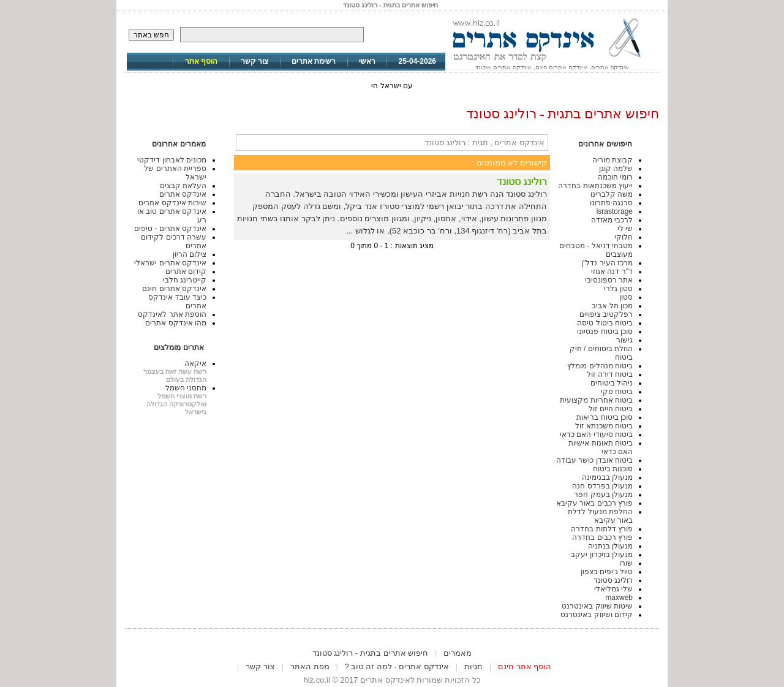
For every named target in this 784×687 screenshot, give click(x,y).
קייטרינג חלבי (185, 280)
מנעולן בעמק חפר (603, 495)
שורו (626, 563)
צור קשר (254, 61)
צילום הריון (190, 254)
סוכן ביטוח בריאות (605, 417)
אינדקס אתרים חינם (174, 289)
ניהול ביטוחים (612, 383)
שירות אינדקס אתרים (172, 203)
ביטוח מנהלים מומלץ (600, 366)
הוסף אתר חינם (525, 666)
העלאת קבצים (183, 186)
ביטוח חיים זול (611, 409)
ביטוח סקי (617, 392)
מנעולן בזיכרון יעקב (602, 555)
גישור (624, 340)
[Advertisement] (392, 642)
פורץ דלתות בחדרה (602, 529)
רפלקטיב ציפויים (606, 314)
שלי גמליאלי (613, 589)
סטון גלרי (618, 289)
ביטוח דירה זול (610, 374)
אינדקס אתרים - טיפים (170, 229)
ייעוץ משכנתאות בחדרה (595, 186)
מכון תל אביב (612, 306)
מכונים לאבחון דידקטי (172, 160)
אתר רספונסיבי (609, 280)
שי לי (625, 229)
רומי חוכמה (615, 177)
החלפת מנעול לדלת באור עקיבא (600, 516)
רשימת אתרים (314, 61)
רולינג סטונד (613, 580)
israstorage (615, 211)
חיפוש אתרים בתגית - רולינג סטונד (370, 653)
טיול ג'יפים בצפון (607, 572)
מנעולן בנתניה (610, 546)
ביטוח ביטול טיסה (605, 323)
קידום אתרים (186, 271)
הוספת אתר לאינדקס (172, 314)
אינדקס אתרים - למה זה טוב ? (397, 666)
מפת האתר (310, 666)
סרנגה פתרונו (611, 203)
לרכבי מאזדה (612, 220)
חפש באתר (151, 35)
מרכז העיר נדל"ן (607, 263)
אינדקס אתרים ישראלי (170, 263)
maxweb (619, 598)
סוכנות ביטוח (613, 469)
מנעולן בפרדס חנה (602, 486)
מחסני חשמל (186, 388)
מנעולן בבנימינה (607, 477)
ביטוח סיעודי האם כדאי (596, 435)
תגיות (473, 666)
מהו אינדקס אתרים (176, 323)
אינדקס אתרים (183, 194)
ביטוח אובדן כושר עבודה (594, 460)
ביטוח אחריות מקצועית (596, 400)
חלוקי (624, 237)
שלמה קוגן (616, 169)
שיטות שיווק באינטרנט (597, 606)
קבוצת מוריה (612, 160)
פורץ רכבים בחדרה (602, 537)
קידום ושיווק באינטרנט (597, 615)
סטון (626, 297)
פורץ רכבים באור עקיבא (594, 503)
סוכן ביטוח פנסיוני (605, 332)
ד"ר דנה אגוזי (612, 271)
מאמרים (458, 653)
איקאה (195, 363)
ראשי (367, 61)
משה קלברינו (612, 194)
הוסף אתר (201, 61)
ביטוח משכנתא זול (604, 426)
